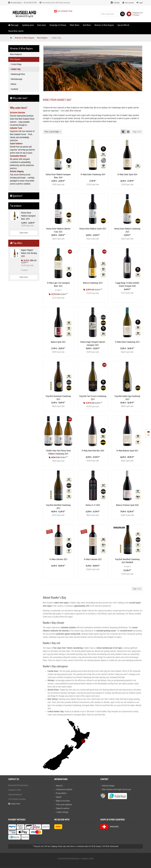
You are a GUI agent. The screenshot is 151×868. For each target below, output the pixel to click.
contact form (14, 804)
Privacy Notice (61, 793)
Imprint (59, 797)
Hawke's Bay (16, 69)
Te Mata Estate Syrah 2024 (127, 175)
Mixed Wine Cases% (16, 31)
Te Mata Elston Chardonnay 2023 (127, 342)
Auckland (15, 89)
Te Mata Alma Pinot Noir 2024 (93, 451)
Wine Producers (16, 54)
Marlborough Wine (18, 74)
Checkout (116, 3)
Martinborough (17, 79)
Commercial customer (64, 790)
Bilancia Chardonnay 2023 (93, 283)
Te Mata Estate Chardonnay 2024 (93, 175)
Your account (129, 3)
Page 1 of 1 (137, 132)
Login (141, 3)
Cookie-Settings (62, 812)
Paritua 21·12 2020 (93, 505)
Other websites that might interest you (116, 790)
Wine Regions (42, 38)
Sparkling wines (28, 25)
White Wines (75, 25)
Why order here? (19, 98)
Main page (13, 25)
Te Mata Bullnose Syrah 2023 (127, 451)
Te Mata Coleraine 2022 (93, 559)
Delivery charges (108, 786)
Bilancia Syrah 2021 (58, 342)
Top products (16, 206)
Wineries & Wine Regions (104, 25)
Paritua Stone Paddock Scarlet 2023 (93, 229)
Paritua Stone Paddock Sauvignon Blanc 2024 (28, 216)
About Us (59, 786)
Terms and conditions (64, 805)
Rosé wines (42, 25)
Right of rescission (63, 801)
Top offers (16, 243)
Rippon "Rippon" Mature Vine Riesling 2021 (29, 253)
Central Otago (16, 64)
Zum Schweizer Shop (64, 11)
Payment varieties (63, 808)
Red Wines (87, 25)
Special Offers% (123, 25)
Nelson (14, 84)
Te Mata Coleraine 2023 (58, 559)
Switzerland (109, 827)
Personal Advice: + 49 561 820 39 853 (22, 3)
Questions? (16, 196)
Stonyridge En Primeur (58, 25)
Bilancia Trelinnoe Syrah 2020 (127, 505)
